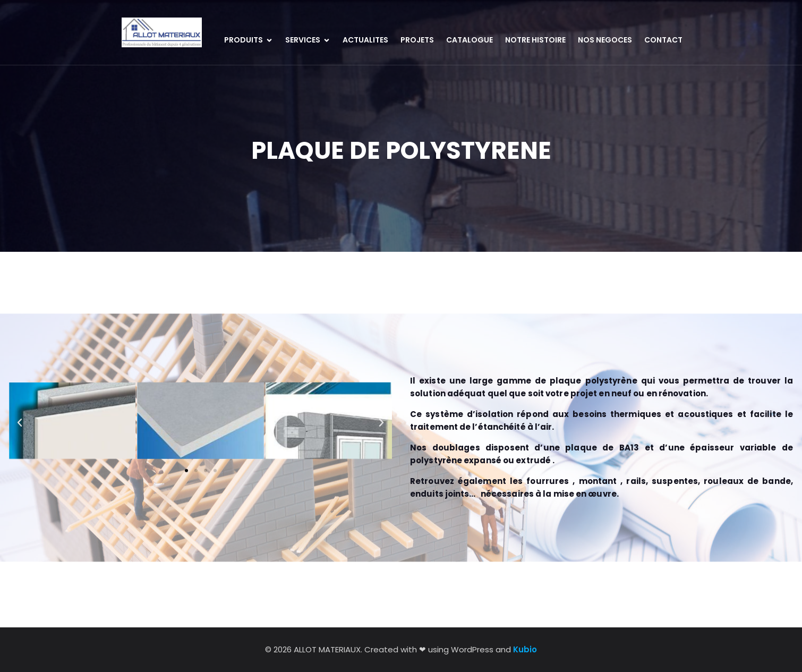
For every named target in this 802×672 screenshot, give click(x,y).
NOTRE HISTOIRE (535, 40)
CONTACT (663, 40)
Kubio (525, 649)
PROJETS (417, 40)
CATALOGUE (470, 40)
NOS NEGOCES (605, 40)
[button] (20, 403)
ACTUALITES (365, 40)
